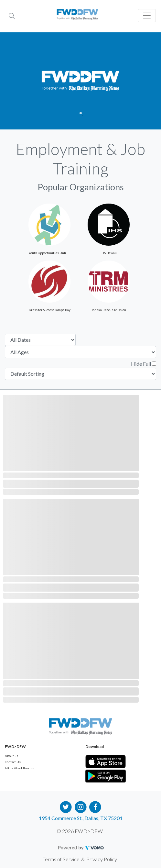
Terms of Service (61, 859)
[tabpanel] (80, 81)
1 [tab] (81, 113)
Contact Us (13, 762)
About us (11, 756)
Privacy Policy (102, 859)
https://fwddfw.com (20, 768)
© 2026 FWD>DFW (80, 831)
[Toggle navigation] (147, 16)
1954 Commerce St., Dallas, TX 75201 (81, 818)
